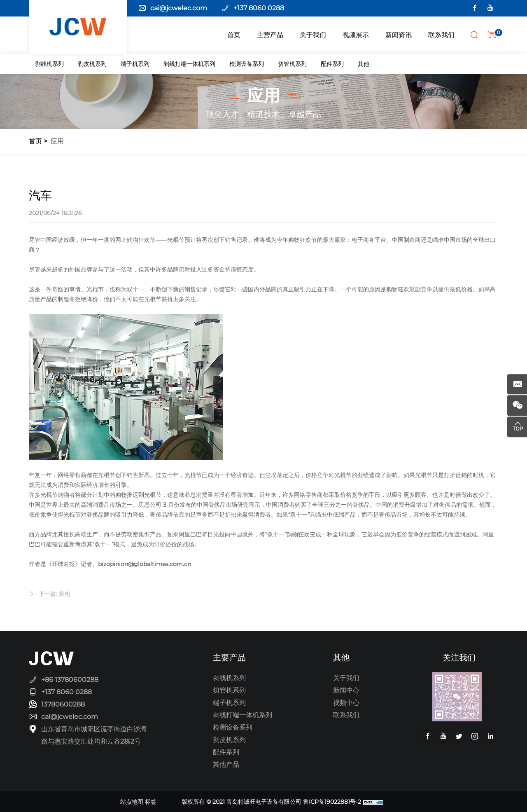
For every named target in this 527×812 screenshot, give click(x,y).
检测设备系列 (247, 64)
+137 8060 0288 (259, 8)
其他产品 (226, 764)
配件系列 (332, 64)
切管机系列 (292, 64)
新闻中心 (346, 690)
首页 (234, 35)
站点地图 (132, 802)
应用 (57, 141)
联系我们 (441, 35)
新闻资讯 (399, 35)
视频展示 (356, 35)
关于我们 (313, 35)
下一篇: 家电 (55, 601)
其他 (364, 64)
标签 (151, 802)
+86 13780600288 (70, 680)
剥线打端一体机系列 (189, 64)
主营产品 (270, 35)
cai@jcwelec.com (179, 8)
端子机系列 (135, 64)
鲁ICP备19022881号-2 (332, 802)
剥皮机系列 (92, 64)
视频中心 (346, 703)
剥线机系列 (49, 64)
